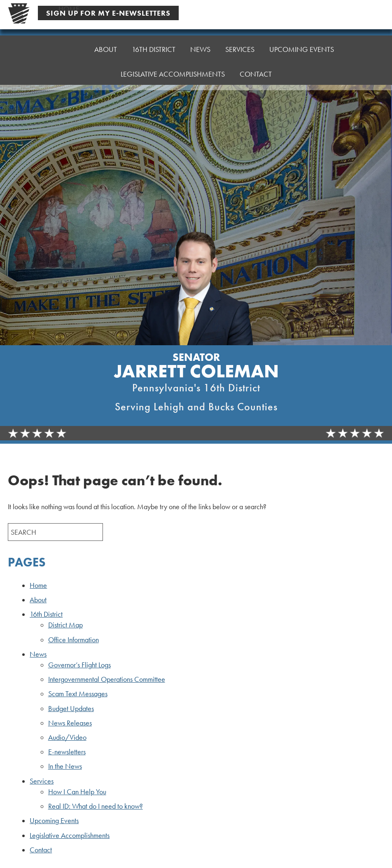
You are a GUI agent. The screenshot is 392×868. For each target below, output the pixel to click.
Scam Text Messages (78, 694)
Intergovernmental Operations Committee (107, 679)
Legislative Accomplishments (173, 60)
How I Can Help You (77, 792)
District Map (65, 625)
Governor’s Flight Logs (79, 665)
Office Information (73, 640)
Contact (256, 58)
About (106, 46)
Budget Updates (71, 709)
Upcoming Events (302, 38)
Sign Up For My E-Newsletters (108, 13)
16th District (154, 44)
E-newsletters (67, 752)
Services (240, 40)
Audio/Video (67, 737)
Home (69, 48)
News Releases (70, 723)
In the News (65, 766)
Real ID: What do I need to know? (96, 806)
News (200, 42)
